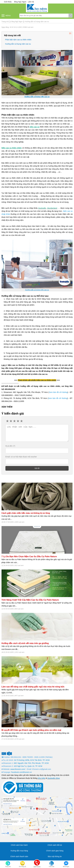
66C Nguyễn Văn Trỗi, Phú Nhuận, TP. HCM (31, 763)
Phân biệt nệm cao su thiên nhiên (18, 40)
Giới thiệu (8, 2)
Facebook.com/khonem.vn (21, 772)
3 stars (14, 421)
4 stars (18, 421)
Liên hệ (31, 2)
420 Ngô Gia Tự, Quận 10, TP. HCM (28, 766)
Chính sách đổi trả (55, 845)
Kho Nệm (42, 778)
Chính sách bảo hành (19, 845)
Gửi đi (37, 468)
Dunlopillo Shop (54, 778)
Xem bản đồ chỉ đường (58, 392)
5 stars (21, 421)
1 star (7, 421)
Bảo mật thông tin (55, 856)
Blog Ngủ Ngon (20, 2)
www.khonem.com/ (18, 769)
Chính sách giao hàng (55, 851)
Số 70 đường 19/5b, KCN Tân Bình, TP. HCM (32, 760)
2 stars (11, 421)
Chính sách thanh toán (19, 856)
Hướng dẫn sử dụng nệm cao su (18, 44)
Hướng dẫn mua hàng (19, 851)
